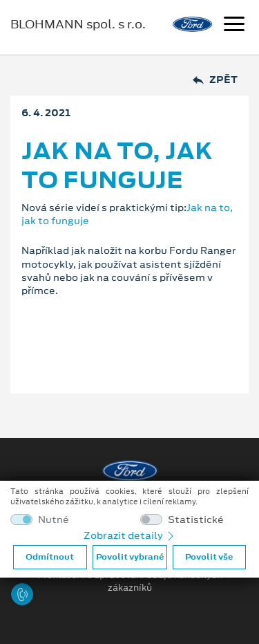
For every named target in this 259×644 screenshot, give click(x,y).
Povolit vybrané (130, 557)
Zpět (215, 80)
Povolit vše (209, 557)
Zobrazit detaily (130, 535)
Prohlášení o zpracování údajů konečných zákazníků (130, 582)
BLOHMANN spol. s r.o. (78, 24)
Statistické (196, 520)
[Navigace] (234, 26)
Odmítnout (50, 557)
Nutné (54, 520)
